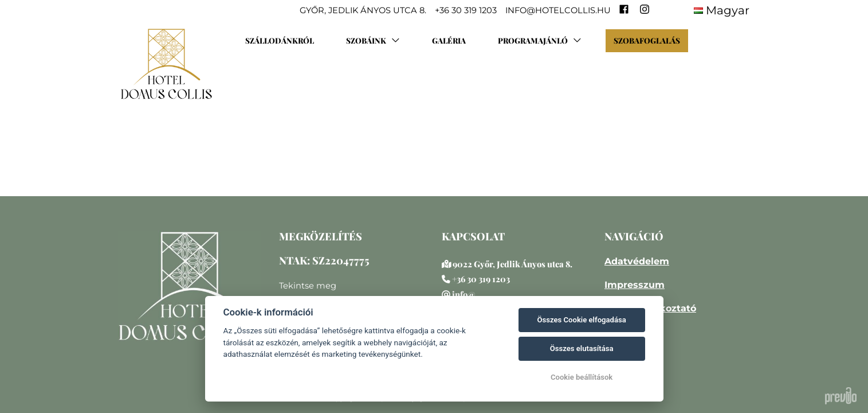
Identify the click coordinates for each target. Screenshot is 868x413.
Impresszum (635, 285)
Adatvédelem (637, 261)
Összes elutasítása (582, 348)
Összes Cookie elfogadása (581, 320)
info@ (464, 294)
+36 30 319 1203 (481, 279)
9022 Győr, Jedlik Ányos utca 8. (512, 264)
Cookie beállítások (582, 377)
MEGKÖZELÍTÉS (321, 236)
